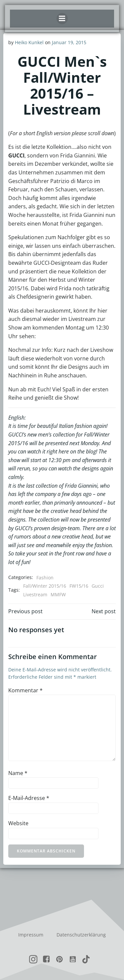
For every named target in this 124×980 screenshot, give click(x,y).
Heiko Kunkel (29, 42)
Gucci (98, 586)
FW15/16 (79, 586)
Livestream (35, 594)
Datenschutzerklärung (81, 935)
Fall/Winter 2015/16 (45, 586)
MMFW (58, 594)
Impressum (31, 935)
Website (18, 823)
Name (18, 773)
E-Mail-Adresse (29, 798)
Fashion (45, 578)
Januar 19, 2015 (69, 42)
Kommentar (25, 690)
